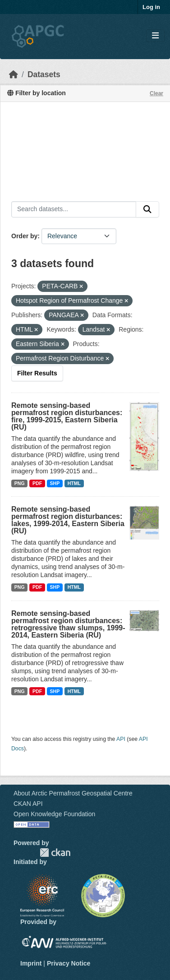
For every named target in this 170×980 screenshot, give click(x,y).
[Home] (14, 74)
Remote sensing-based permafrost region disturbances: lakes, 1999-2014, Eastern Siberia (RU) (68, 520)
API (121, 739)
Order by (24, 236)
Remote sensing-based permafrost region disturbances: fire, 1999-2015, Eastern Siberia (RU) (67, 416)
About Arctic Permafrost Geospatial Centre (73, 793)
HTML (74, 483)
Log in (151, 7)
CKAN (55, 853)
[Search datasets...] (74, 209)
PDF (37, 483)
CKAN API (28, 804)
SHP (55, 483)
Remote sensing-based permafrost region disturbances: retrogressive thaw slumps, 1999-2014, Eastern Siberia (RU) (68, 624)
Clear (156, 93)
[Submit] (147, 209)
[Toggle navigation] (155, 36)
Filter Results (37, 373)
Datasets (44, 74)
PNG (20, 483)
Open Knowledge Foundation (54, 814)
